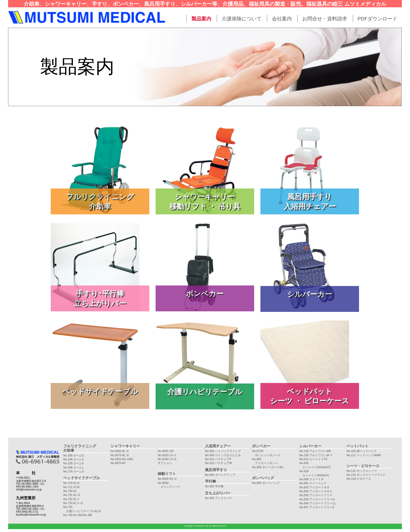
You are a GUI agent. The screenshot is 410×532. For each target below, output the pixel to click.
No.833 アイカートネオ (314, 487)
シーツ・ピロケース (363, 466)
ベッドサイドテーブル (100, 391)
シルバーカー (310, 294)
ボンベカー (205, 294)
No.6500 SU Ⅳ (167, 479)
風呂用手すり (216, 470)
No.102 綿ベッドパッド (361, 451)
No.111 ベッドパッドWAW (364, 455)
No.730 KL (70, 491)
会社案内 (282, 19)
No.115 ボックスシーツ (361, 471)
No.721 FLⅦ (71, 487)
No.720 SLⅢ (72, 483)
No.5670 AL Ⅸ (120, 455)
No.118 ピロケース (359, 479)
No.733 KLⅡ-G (73, 503)
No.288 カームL (73, 467)
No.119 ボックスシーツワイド (366, 475)
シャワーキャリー (125, 446)
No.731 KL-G (72, 495)
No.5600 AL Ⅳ (120, 451)
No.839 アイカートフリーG (317, 499)
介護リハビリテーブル (205, 392)
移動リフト (167, 474)
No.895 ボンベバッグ (266, 483)
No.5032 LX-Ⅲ (167, 459)
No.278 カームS (74, 471)
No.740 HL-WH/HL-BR (78, 515)
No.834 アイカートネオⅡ (316, 491)
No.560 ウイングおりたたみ (223, 455)
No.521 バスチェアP (218, 459)
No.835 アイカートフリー (316, 495)
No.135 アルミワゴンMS (315, 451)
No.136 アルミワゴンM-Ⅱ (316, 455)
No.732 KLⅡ (72, 499)
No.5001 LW (166, 451)
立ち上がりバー (218, 493)
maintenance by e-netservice (389, 530)
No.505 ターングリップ (220, 475)
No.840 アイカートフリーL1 (318, 503)
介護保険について (242, 19)
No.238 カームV (74, 459)
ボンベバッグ (263, 478)
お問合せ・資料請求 (325, 19)
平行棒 (210, 481)
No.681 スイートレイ (313, 483)
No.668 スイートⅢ (312, 479)
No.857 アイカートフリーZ (317, 507)
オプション (165, 463)
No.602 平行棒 (214, 486)
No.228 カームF (73, 463)
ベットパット (357, 446)
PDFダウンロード (377, 19)
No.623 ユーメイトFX (313, 459)
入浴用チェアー (218, 446)
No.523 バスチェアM (218, 463)
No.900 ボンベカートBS (268, 467)
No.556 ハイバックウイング (223, 451)
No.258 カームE (74, 455)
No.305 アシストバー (219, 498)
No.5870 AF (118, 463)
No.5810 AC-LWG (122, 459)
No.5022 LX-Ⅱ (167, 455)
